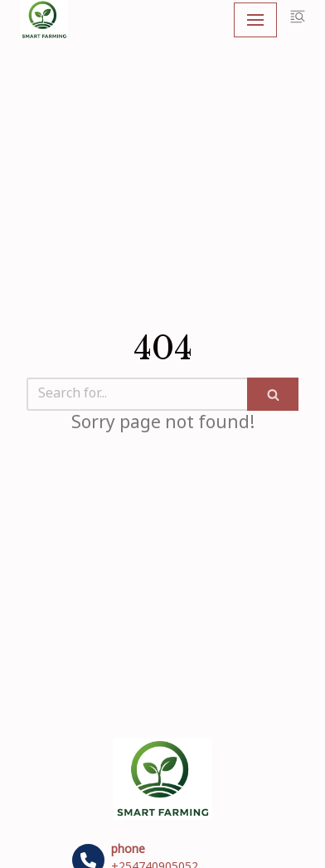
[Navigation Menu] (255, 20)
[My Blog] (44, 20)
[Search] (137, 394)
